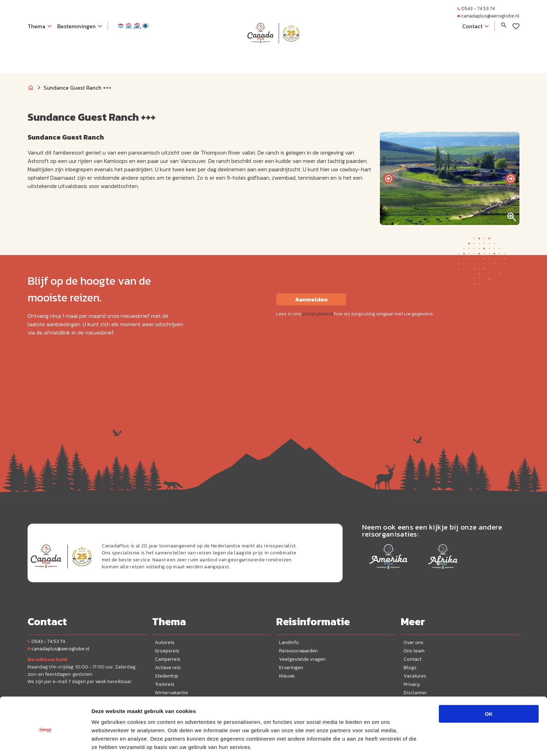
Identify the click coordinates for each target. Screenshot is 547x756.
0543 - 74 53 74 (476, 9)
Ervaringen (291, 668)
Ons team (414, 651)
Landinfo (289, 642)
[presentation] (389, 179)
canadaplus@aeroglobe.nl (488, 16)
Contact (413, 659)
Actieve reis (168, 668)
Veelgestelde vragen (302, 659)
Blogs (410, 668)
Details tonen (377, 742)
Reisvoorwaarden (298, 651)
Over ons (414, 642)
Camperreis (168, 659)
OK (489, 686)
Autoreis (165, 642)
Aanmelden (311, 299)
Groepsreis (167, 651)
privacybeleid (318, 314)
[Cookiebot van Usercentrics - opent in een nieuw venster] (45, 742)
